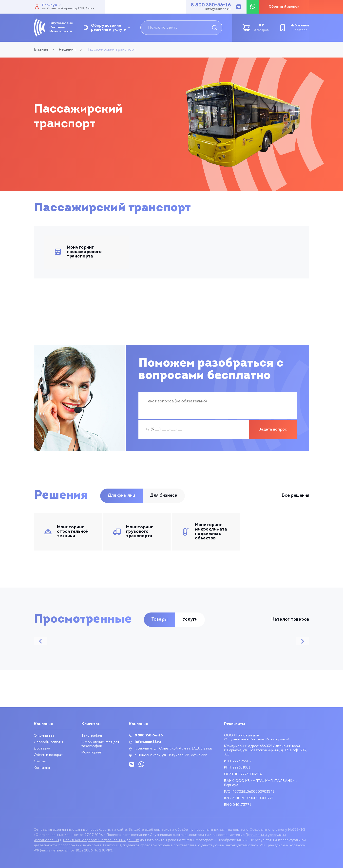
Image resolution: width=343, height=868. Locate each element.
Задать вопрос (273, 430)
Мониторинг (92, 753)
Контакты (42, 768)
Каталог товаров (290, 620)
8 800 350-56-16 (211, 5)
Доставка (42, 749)
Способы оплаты (48, 742)
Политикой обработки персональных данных (101, 840)
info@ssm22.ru (218, 9)
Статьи (40, 761)
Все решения (295, 496)
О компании (44, 736)
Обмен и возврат (48, 755)
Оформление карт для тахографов (100, 744)
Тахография (92, 736)
